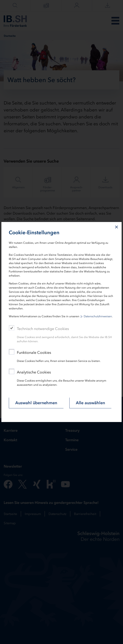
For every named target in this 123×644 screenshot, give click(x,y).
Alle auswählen (90, 403)
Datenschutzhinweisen (98, 316)
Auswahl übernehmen (36, 403)
